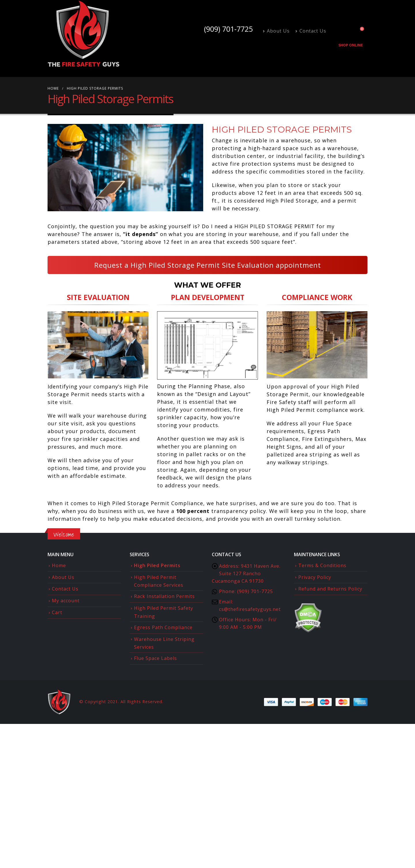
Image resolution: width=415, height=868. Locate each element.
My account (66, 601)
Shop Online (351, 45)
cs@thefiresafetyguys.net (250, 609)
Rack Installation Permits (164, 596)
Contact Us (311, 31)
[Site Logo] (84, 34)
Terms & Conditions (322, 565)
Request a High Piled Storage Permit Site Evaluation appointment (208, 265)
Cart (57, 612)
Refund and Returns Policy (330, 589)
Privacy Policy (315, 577)
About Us (276, 31)
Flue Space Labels (155, 658)
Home (59, 565)
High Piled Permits (157, 565)
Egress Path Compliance (163, 627)
